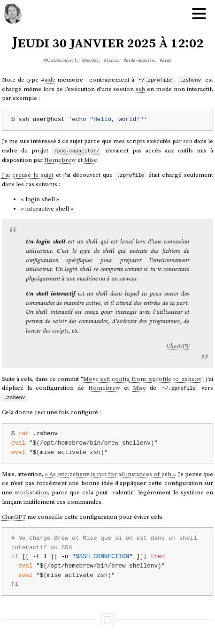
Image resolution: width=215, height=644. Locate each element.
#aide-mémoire (139, 60)
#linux (111, 60)
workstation (31, 492)
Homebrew (60, 160)
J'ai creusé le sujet (28, 175)
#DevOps (90, 60)
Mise (91, 160)
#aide (165, 60)
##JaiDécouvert (60, 60)
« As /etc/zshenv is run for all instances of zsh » (110, 474)
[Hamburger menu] (199, 14)
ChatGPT (178, 345)
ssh (140, 89)
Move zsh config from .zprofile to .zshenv (142, 378)
